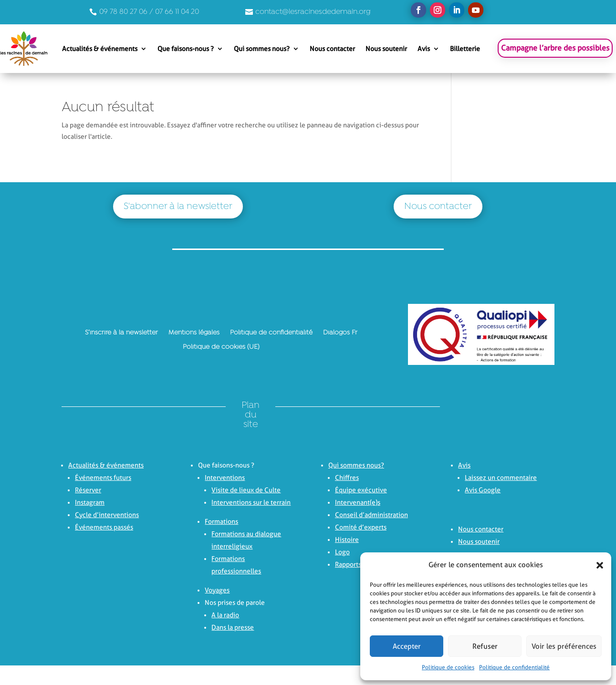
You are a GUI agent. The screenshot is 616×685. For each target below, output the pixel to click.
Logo (342, 552)
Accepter (407, 646)
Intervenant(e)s (358, 502)
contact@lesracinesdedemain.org (313, 12)
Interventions (225, 477)
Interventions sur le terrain (251, 502)
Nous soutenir (386, 49)
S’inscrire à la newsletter (121, 332)
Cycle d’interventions (107, 515)
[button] (597, 565)
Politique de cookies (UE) (221, 347)
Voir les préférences (564, 646)
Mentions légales (194, 332)
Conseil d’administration (371, 515)
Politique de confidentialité (514, 667)
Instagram (90, 502)
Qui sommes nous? (262, 49)
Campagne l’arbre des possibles (555, 48)
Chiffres (347, 477)
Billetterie (465, 49)
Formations (221, 521)
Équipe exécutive (361, 490)
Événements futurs (103, 477)
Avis (424, 49)
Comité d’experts (361, 527)
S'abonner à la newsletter (178, 207)
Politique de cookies (448, 667)
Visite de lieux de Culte (246, 490)
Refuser (485, 646)
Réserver (88, 490)
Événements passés (104, 527)
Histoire (347, 540)
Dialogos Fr (340, 332)
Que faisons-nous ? (186, 49)
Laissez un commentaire (501, 477)
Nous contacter (332, 49)
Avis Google (483, 490)
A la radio (225, 615)
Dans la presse (233, 627)
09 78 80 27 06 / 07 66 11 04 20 (149, 12)
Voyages (217, 590)
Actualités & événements (100, 49)
